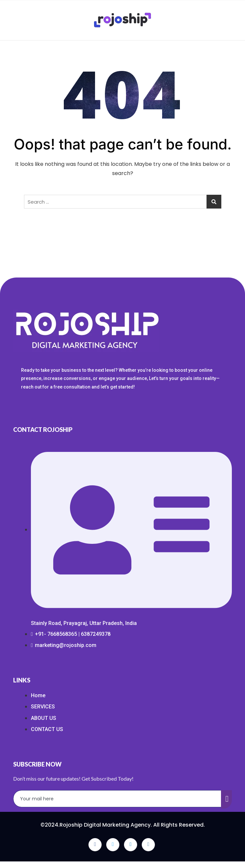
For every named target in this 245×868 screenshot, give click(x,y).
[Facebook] (95, 845)
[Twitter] (113, 845)
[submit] (227, 799)
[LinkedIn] (131, 845)
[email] (117, 799)
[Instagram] (148, 845)
